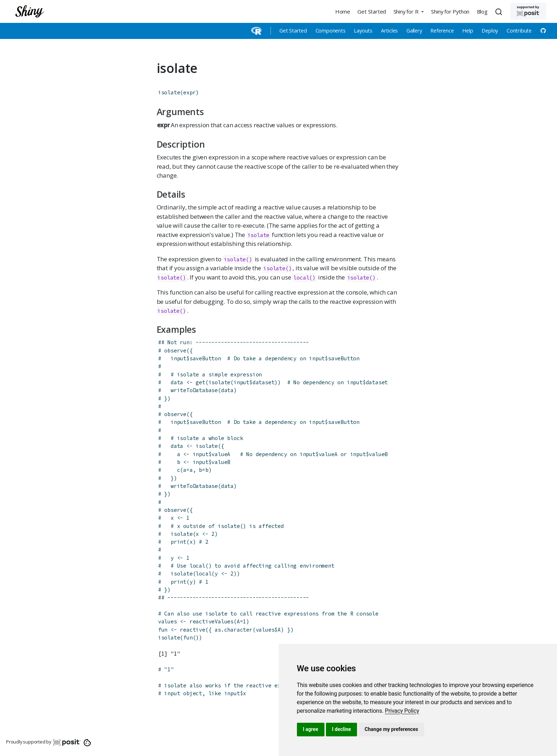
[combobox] (500, 11)
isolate (169, 92)
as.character (234, 630)
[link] (402, 711)
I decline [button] (341, 729)
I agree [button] (311, 729)
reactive (192, 630)
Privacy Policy (402, 711)
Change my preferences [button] (391, 729)
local (301, 278)
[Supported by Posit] (528, 11)
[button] (409, 11)
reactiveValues (212, 621)
